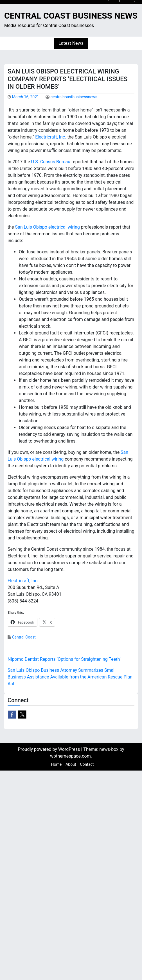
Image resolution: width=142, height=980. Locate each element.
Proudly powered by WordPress (49, 749)
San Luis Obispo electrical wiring (48, 227)
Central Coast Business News (71, 16)
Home (57, 764)
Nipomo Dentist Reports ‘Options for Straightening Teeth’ (64, 659)
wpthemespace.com (70, 756)
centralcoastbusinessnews (74, 97)
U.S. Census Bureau (51, 162)
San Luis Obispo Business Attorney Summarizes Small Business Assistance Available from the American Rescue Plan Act (70, 677)
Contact (87, 764)
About (71, 764)
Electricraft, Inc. (51, 137)
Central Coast (24, 637)
